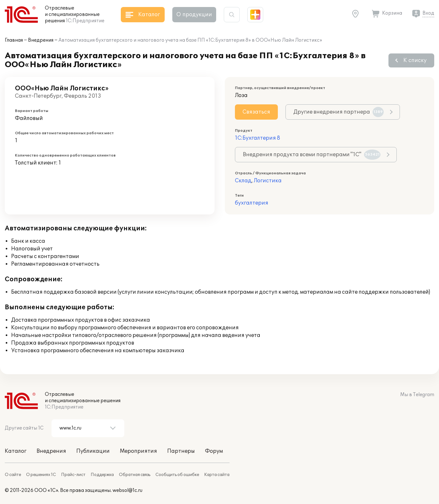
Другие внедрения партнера (339, 112)
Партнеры (181, 451)
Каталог (16, 451)
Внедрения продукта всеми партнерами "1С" (312, 155)
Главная (14, 40)
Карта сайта (217, 475)
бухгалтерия (252, 203)
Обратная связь (135, 475)
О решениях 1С (41, 475)
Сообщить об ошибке (177, 475)
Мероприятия (138, 451)
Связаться (256, 112)
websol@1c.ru (127, 490)
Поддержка (102, 475)
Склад (243, 181)
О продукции (194, 15)
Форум (214, 451)
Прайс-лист (73, 475)
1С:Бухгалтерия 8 (257, 138)
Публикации (93, 451)
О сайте (13, 475)
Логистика (268, 181)
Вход (428, 13)
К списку (415, 60)
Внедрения (41, 40)
